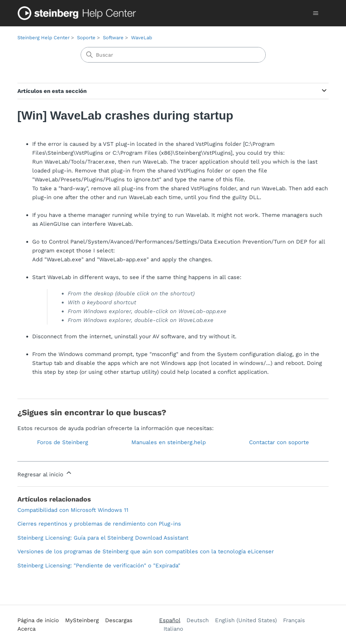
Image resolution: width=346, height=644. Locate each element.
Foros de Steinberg (63, 442)
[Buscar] (173, 55)
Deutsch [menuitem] (198, 620)
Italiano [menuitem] (173, 629)
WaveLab (142, 38)
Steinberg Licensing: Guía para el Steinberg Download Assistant (103, 538)
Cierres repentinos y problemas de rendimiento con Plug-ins (99, 524)
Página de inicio (38, 620)
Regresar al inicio (45, 473)
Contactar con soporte (279, 442)
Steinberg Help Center (43, 38)
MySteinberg (82, 620)
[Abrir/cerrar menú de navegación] (315, 13)
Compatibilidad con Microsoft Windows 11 (73, 510)
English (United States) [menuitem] (246, 620)
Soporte (86, 38)
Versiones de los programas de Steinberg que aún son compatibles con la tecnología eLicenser (146, 551)
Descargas (119, 620)
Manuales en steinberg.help (169, 442)
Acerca (26, 629)
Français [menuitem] (294, 620)
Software (113, 38)
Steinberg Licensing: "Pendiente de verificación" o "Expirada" (99, 566)
